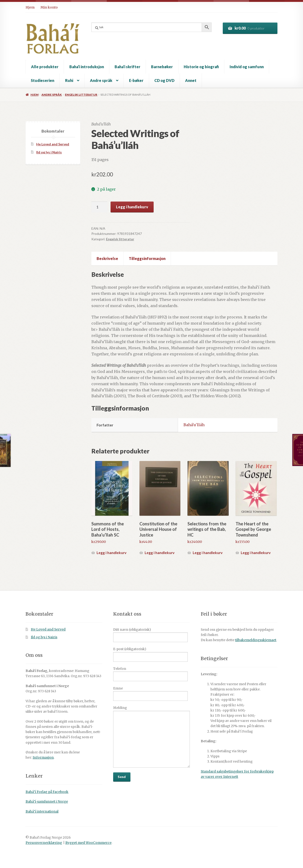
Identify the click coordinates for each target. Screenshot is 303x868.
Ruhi (69, 80)
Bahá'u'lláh (194, 425)
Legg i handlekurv (132, 207)
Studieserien (42, 80)
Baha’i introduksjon (87, 67)
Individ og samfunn (247, 67)
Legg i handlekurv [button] (111, 553)
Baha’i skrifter (127, 67)
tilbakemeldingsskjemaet (256, 640)
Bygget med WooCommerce (88, 843)
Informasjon (43, 758)
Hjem (30, 7)
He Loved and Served (53, 144)
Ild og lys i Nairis (49, 152)
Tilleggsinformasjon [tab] (147, 258)
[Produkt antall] (99, 207)
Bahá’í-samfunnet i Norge (47, 802)
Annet (191, 80)
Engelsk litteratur (81, 95)
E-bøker (136, 80)
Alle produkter (45, 67)
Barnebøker (162, 67)
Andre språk (101, 80)
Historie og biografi (201, 67)
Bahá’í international (42, 812)
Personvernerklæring (44, 843)
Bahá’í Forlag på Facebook (47, 792)
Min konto (49, 7)
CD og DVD (164, 80)
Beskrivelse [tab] (107, 258)
